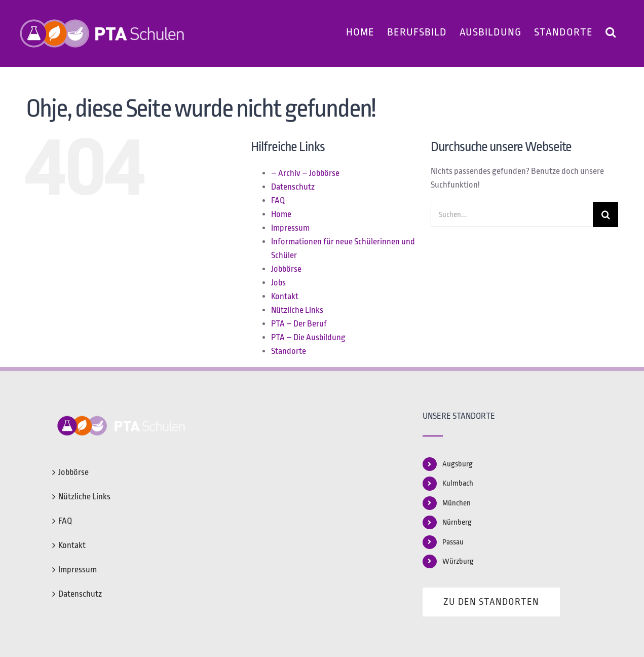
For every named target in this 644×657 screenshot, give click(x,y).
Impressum (290, 228)
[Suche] (605, 214)
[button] (611, 30)
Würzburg (458, 561)
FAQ (278, 200)
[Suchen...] (512, 214)
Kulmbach (458, 483)
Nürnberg (457, 522)
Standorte (289, 351)
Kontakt (285, 296)
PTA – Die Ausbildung (308, 337)
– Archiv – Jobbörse (305, 173)
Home (281, 214)
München (457, 503)
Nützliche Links (297, 310)
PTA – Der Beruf (299, 324)
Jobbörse (286, 269)
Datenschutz (293, 187)
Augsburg (458, 464)
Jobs (278, 283)
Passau (453, 542)
